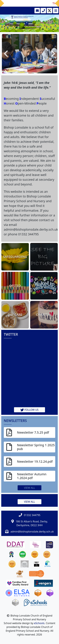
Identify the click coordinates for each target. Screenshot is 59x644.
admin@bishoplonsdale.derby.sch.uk (32, 532)
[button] (6, 54)
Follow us (29, 410)
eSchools (39, 623)
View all (30, 488)
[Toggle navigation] (55, 11)
